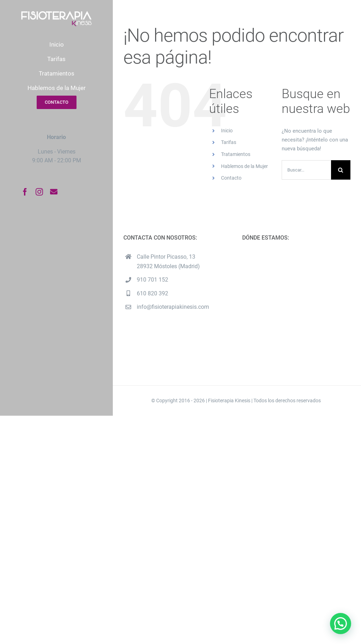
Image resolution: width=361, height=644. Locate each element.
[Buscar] (341, 170)
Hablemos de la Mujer (244, 166)
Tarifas (229, 142)
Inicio (227, 131)
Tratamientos (236, 154)
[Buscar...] (306, 170)
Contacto (231, 178)
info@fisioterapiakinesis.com (173, 307)
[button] (341, 624)
